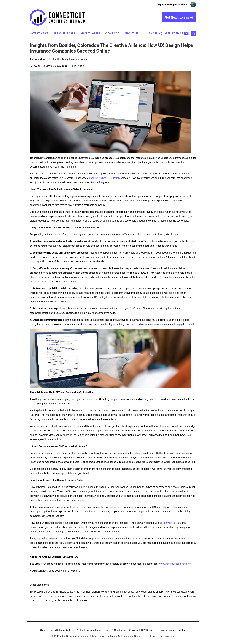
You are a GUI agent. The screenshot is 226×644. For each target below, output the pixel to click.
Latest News (39, 33)
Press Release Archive (62, 630)
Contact (112, 33)
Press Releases (64, 33)
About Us (131, 33)
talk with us (169, 523)
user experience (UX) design (104, 178)
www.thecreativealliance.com (175, 564)
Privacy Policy (167, 630)
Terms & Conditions (115, 630)
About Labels (90, 33)
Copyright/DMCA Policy (142, 630)
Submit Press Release (89, 630)
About (43, 630)
